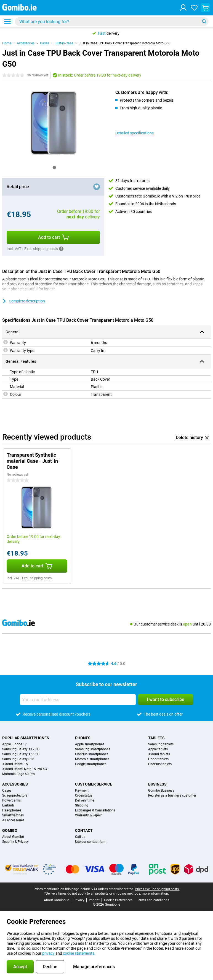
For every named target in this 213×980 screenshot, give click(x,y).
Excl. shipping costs (37, 578)
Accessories (26, 43)
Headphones (12, 810)
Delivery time (85, 800)
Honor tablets (158, 759)
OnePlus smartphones (92, 754)
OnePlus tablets (160, 764)
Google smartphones (91, 764)
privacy (48, 953)
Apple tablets (158, 749)
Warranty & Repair (88, 815)
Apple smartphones (90, 744)
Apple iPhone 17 (14, 744)
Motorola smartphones (92, 759)
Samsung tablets (161, 744)
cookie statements (79, 953)
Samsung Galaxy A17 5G (21, 749)
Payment (82, 791)
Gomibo (10, 830)
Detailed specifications (135, 133)
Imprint (94, 900)
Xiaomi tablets (159, 754)
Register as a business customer (172, 795)
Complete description (24, 301)
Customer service (94, 784)
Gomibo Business (161, 791)
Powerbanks (11, 800)
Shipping (82, 805)
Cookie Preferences (118, 900)
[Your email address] (78, 700)
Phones (83, 738)
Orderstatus (84, 795)
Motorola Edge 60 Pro (18, 774)
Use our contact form (91, 842)
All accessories (13, 820)
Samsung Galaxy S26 (18, 759)
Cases (45, 43)
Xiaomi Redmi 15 (15, 764)
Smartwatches (13, 815)
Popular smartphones (26, 738)
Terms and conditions (153, 900)
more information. (155, 894)
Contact (84, 830)
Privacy (79, 900)
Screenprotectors (15, 795)
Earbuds (8, 805)
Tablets (156, 738)
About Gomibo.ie (56, 900)
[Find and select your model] (112, 21)
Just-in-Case (64, 43)
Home (7, 43)
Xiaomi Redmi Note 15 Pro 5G (25, 769)
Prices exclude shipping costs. (157, 889)
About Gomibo (13, 837)
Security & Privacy (15, 842)
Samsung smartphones (93, 749)
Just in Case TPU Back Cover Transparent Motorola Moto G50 (125, 43)
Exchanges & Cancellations (95, 810)
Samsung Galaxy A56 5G (21, 754)
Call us (80, 837)
